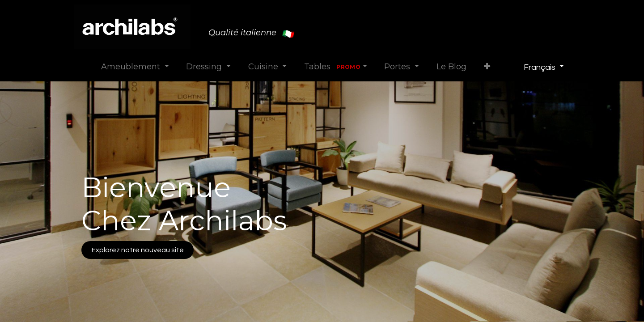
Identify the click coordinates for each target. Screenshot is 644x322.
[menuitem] (451, 67)
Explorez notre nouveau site (138, 250)
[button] (487, 67)
